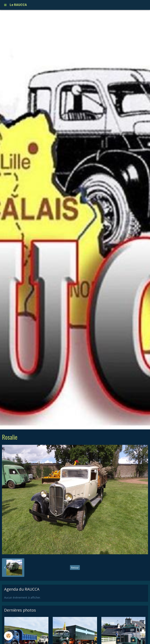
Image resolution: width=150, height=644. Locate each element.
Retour (75, 568)
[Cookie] (8, 636)
